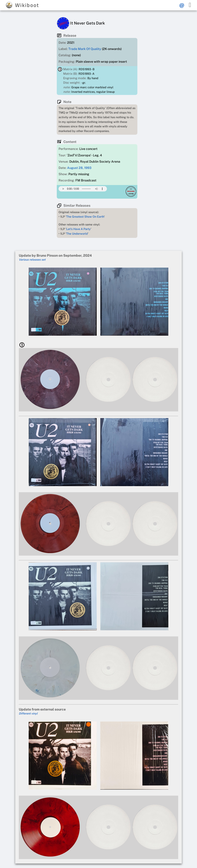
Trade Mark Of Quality (85, 49)
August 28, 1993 (79, 168)
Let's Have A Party (78, 229)
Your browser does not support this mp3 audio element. (83, 189)
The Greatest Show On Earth (85, 217)
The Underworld (77, 234)
